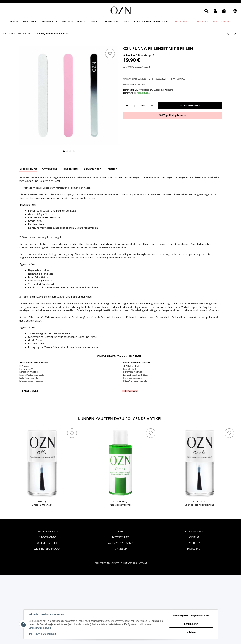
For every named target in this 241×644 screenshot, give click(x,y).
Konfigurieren (191, 624)
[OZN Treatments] (130, 391)
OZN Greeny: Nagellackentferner (121, 503)
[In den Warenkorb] (22, 44)
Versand (146, 67)
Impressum (120, 549)
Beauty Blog (221, 21)
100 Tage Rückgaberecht (172, 115)
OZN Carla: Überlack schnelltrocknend (199, 503)
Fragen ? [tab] (112, 169)
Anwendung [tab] (50, 169)
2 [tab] (67, 151)
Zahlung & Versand (120, 543)
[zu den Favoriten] (110, 54)
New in (14, 21)
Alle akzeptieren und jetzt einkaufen (191, 616)
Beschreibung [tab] (28, 169)
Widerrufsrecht (47, 543)
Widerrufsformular (47, 549)
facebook (194, 543)
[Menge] (134, 106)
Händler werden (47, 531)
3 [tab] (70, 151)
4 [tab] (74, 151)
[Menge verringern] (127, 106)
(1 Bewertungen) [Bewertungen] (139, 55)
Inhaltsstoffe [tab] (71, 169)
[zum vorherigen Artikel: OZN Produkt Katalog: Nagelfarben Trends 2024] (228, 34)
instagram (194, 549)
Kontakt (194, 537)
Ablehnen (191, 632)
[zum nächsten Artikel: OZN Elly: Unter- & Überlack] (235, 34)
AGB (120, 531)
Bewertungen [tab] (93, 169)
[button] (206, 11)
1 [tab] (64, 151)
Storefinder (200, 21)
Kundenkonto (47, 537)
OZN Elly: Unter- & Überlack (42, 503)
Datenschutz (120, 537)
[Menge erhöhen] (152, 106)
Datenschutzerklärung (40, 628)
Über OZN (181, 21)
